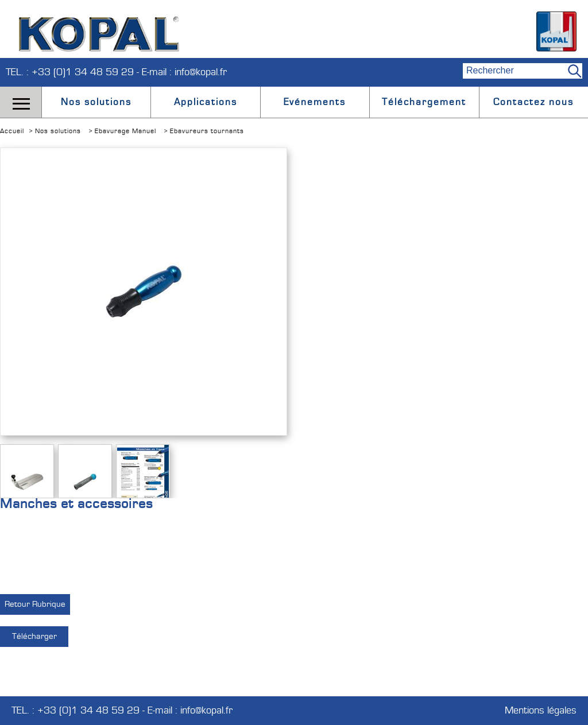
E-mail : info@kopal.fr (184, 72)
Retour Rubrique (35, 604)
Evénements (315, 102)
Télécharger (34, 636)
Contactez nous (533, 102)
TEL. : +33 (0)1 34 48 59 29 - (74, 72)
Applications (206, 102)
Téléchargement (424, 102)
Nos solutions (96, 102)
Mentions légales (541, 711)
